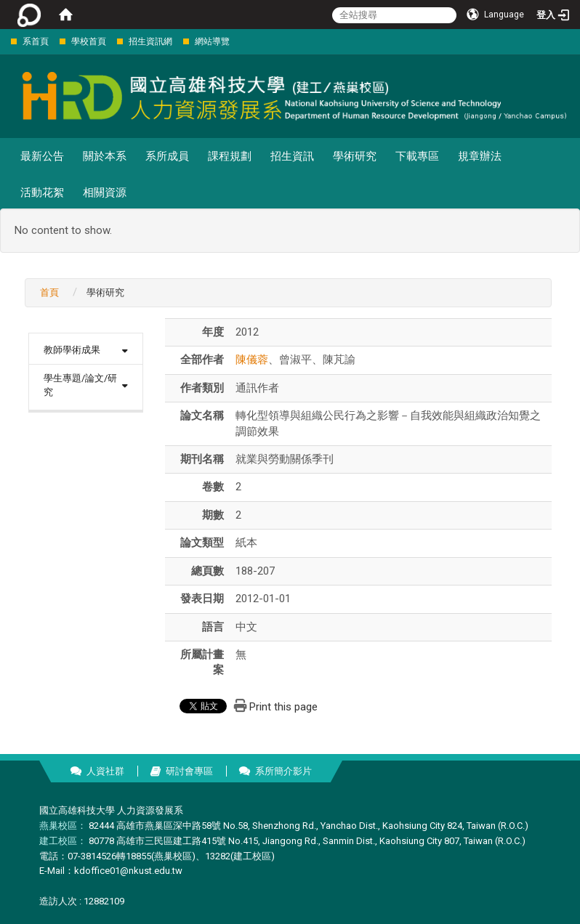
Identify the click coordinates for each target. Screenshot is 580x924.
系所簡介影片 (283, 771)
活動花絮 (42, 192)
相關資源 (105, 192)
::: (3, 41)
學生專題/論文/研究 (80, 385)
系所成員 (167, 156)
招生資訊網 (150, 41)
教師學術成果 (72, 350)
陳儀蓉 (252, 360)
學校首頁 (89, 41)
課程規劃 (230, 156)
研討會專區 (189, 771)
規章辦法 (480, 156)
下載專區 (417, 156)
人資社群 (105, 771)
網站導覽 (212, 41)
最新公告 (42, 156)
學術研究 (355, 156)
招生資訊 (292, 156)
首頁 (49, 292)
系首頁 (36, 41)
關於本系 (105, 156)
